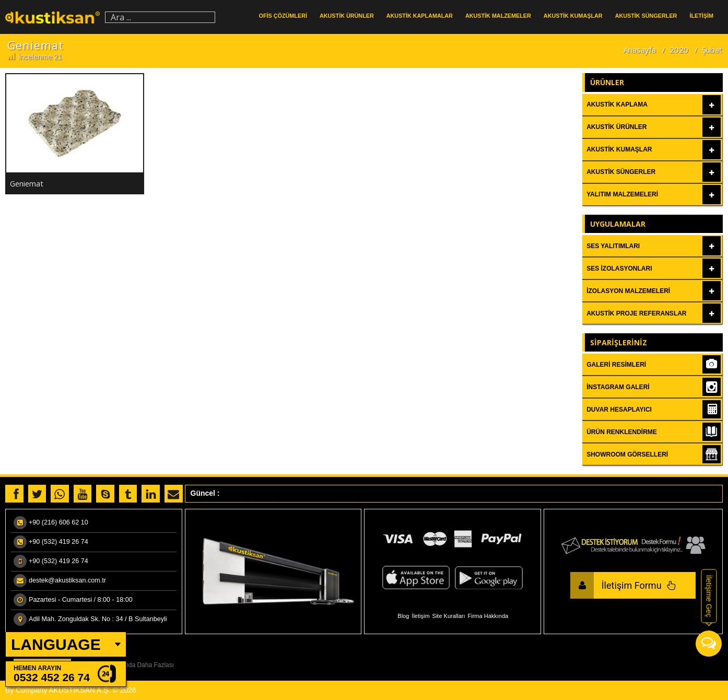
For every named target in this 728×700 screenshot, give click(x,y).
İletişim (420, 616)
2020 (679, 50)
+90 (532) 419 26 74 (58, 542)
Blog (403, 616)
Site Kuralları (449, 616)
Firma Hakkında (488, 616)
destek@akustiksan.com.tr (67, 580)
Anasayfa (640, 50)
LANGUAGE (56, 644)
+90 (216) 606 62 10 (58, 522)
